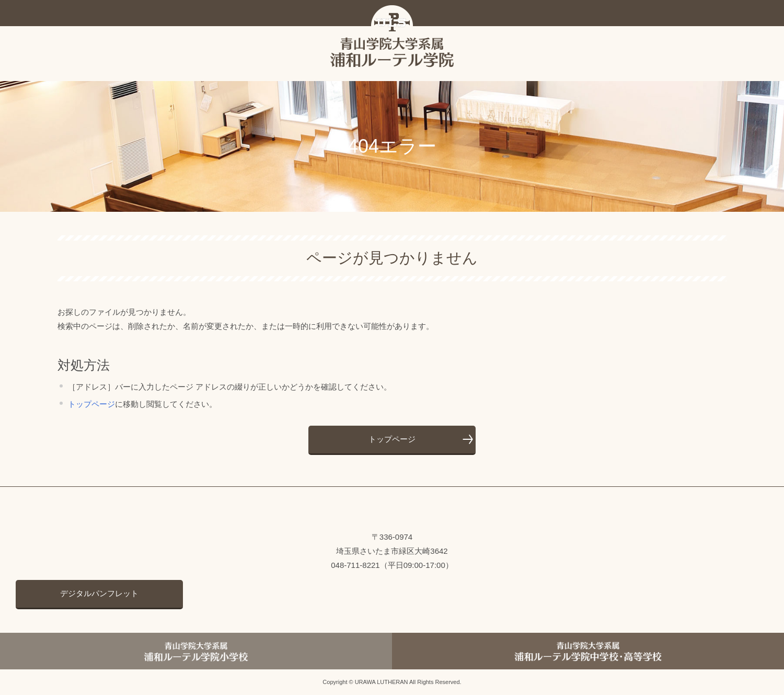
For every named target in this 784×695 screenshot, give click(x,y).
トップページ (91, 404)
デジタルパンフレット (99, 593)
